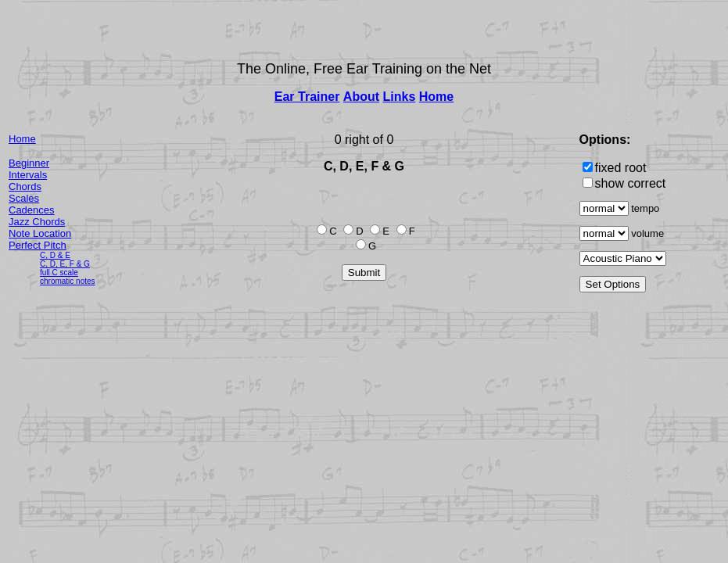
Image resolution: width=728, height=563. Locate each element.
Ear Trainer (307, 97)
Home (436, 97)
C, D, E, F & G (65, 264)
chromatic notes (68, 281)
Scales (24, 198)
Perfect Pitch (38, 245)
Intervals (28, 175)
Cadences (32, 210)
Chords (25, 186)
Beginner (29, 163)
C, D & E (55, 255)
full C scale (59, 273)
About (361, 97)
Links (400, 97)
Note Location (40, 233)
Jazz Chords (37, 222)
